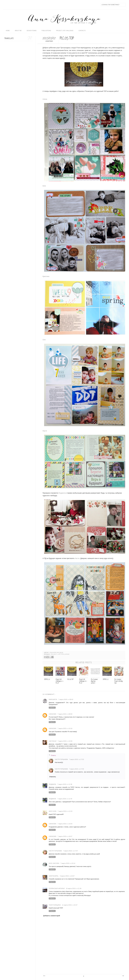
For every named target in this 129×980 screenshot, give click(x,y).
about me (18, 31)
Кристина (46, 276)
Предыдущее (123, 976)
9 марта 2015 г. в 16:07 (67, 876)
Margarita (53, 699)
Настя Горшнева (61, 759)
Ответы (53, 755)
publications (46, 31)
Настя (45, 431)
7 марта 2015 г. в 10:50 (65, 741)
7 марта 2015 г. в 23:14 (68, 863)
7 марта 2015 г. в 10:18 (65, 728)
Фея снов (53, 811)
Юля (44, 186)
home (8, 31)
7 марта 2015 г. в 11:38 (65, 784)
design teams (32, 31)
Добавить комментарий (52, 916)
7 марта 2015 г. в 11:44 (65, 799)
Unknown (53, 653)
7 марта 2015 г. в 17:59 (76, 769)
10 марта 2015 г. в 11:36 (74, 888)
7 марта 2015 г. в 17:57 (70, 851)
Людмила (62, 493)
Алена (45, 99)
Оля (44, 340)
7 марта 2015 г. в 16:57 (65, 836)
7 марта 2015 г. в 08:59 (65, 714)
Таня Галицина (55, 905)
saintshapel (54, 876)
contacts (82, 31)
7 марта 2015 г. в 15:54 (65, 824)
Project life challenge (65, 31)
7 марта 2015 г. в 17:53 (76, 759)
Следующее (44, 976)
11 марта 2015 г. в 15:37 (70, 905)
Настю (77, 558)
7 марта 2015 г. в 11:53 (65, 811)
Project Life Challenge (60, 654)
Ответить (52, 708)
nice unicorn (54, 863)
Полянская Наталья (57, 888)
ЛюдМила (52, 784)
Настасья (53, 741)
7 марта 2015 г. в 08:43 (66, 699)
